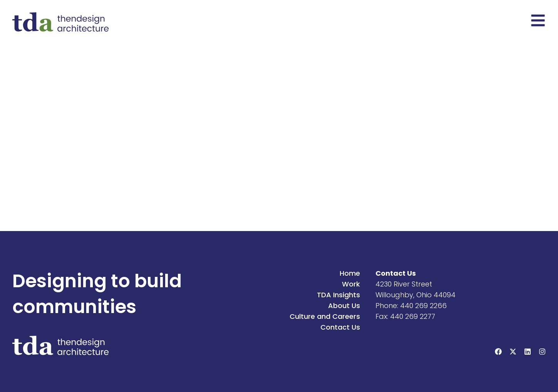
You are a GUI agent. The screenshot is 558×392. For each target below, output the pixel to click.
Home (350, 273)
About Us (344, 306)
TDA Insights (338, 295)
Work (351, 284)
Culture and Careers (325, 316)
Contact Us (340, 327)
